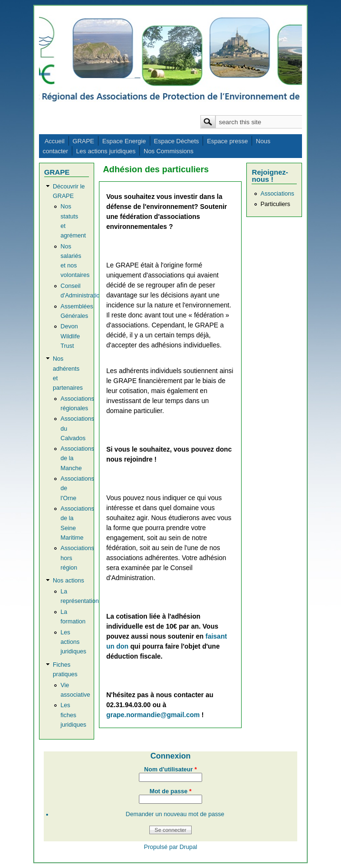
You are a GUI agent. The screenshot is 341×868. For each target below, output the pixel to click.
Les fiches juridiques (73, 715)
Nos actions (68, 581)
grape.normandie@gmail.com (153, 715)
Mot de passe (170, 791)
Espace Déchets (177, 141)
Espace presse (227, 141)
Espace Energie (124, 141)
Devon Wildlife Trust (70, 336)
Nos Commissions (169, 151)
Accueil (55, 141)
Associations (278, 194)
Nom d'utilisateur (170, 769)
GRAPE (84, 141)
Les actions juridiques (106, 151)
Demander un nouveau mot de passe (175, 814)
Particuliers (275, 204)
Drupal (188, 847)
